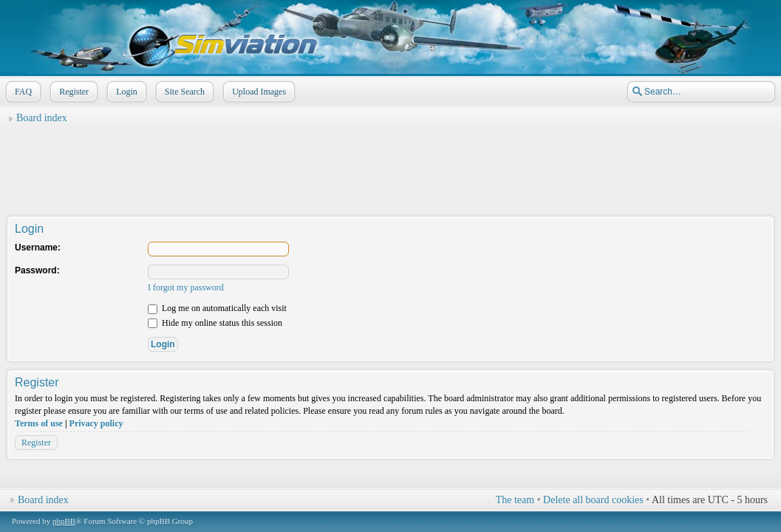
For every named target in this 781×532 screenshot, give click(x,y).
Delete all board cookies (593, 500)
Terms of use (39, 423)
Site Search (183, 92)
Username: (38, 248)
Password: (37, 270)
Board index (42, 118)
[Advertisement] (391, 163)
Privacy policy (96, 423)
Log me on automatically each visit (217, 308)
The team (515, 500)
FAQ (22, 92)
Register (72, 92)
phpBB (64, 521)
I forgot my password (186, 287)
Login (125, 92)
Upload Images (258, 92)
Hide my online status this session (215, 323)
